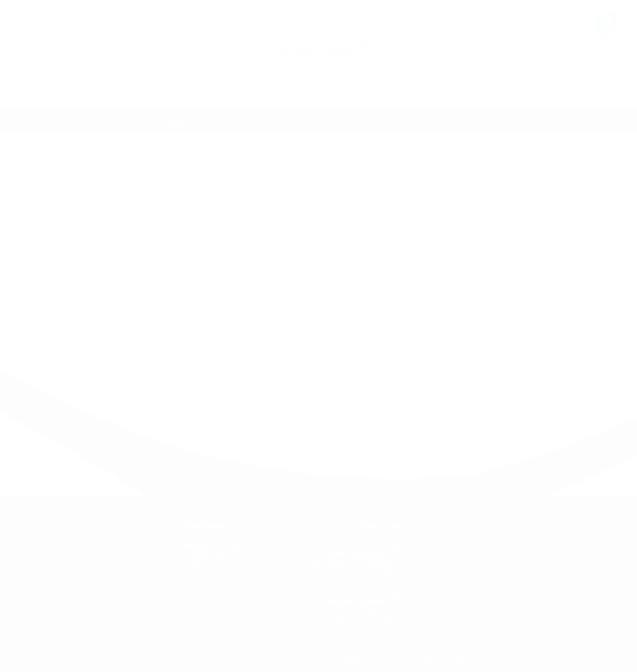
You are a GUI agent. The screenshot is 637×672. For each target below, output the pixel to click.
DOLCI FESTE (189, 93)
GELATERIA (425, 122)
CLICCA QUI (426, 348)
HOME (103, 93)
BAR (294, 122)
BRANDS (439, 93)
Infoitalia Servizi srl (405, 638)
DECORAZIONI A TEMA (321, 93)
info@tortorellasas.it (225, 547)
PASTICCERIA (344, 122)
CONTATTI (522, 93)
